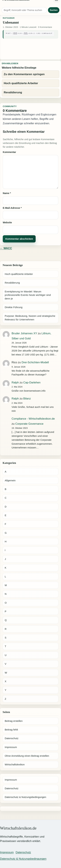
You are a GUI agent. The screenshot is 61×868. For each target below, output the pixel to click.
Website (7, 222)
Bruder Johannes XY (24, 333)
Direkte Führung (14, 307)
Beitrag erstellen (14, 721)
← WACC (6, 248)
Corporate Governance (29, 424)
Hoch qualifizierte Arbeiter (19, 274)
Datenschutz (12, 738)
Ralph (15, 383)
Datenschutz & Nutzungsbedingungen (25, 797)
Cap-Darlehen (32, 383)
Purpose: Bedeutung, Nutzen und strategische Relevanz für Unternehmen (30, 318)
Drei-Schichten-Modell (35, 362)
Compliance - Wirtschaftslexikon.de (33, 419)
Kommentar (9, 152)
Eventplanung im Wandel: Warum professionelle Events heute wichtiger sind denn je (28, 295)
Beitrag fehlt (11, 730)
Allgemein (10, 480)
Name (7, 193)
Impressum (11, 747)
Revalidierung (12, 283)
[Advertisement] (30, 49)
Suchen (54, 10)
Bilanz (27, 399)
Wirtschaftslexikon (15, 764)
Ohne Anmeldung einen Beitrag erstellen (27, 756)
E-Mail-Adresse (12, 208)
